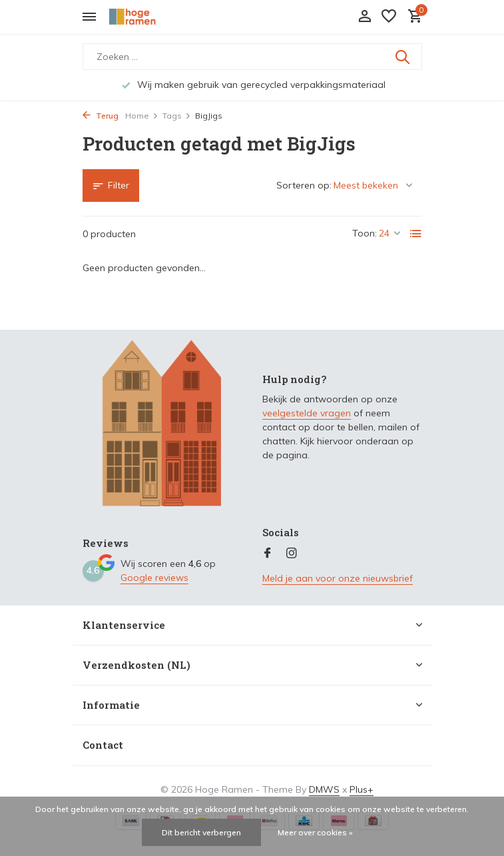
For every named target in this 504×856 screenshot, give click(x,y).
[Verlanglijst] (389, 17)
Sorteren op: (304, 185)
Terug (101, 116)
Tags (177, 116)
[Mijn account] (365, 17)
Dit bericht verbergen (201, 832)
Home (142, 116)
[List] (416, 234)
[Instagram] (292, 554)
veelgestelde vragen (307, 413)
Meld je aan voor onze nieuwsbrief (338, 578)
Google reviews (154, 578)
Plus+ (362, 789)
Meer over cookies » (315, 832)
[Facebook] (268, 554)
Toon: (365, 233)
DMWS (324, 789)
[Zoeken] (252, 57)
